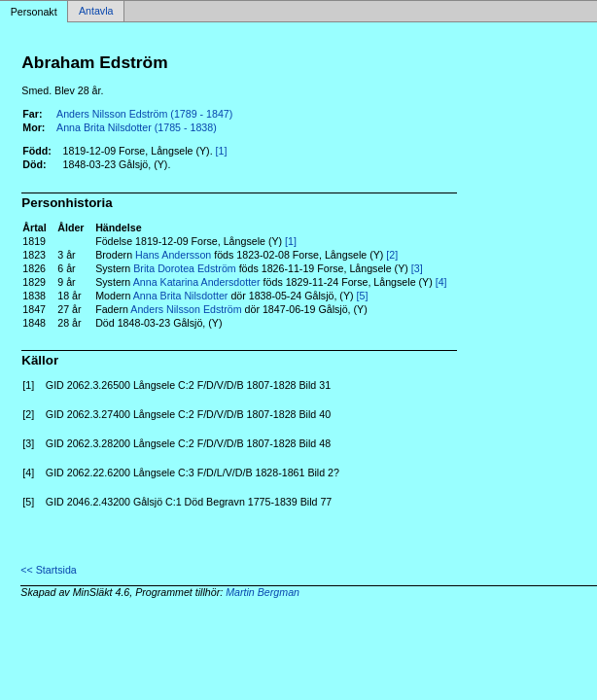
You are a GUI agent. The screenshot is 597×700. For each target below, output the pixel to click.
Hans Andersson (173, 255)
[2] (392, 255)
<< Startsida (48, 570)
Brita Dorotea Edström (184, 268)
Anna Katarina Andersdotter (197, 282)
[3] (417, 268)
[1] (222, 151)
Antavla (96, 12)
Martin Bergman (263, 592)
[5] (363, 296)
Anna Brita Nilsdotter (181, 296)
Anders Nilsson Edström (186, 309)
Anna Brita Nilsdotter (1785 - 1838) (137, 127)
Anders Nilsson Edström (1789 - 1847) (144, 114)
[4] (441, 282)
